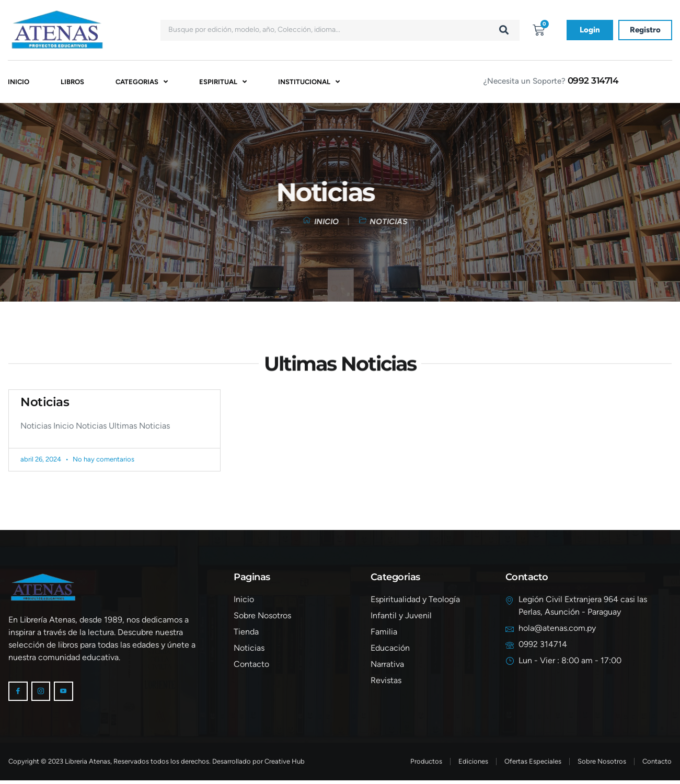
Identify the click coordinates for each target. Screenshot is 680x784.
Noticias (45, 403)
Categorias (142, 83)
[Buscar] (504, 30)
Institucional (309, 83)
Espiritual (223, 83)
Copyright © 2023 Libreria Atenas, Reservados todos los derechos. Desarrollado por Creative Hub (157, 765)
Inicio (19, 82)
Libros (72, 82)
